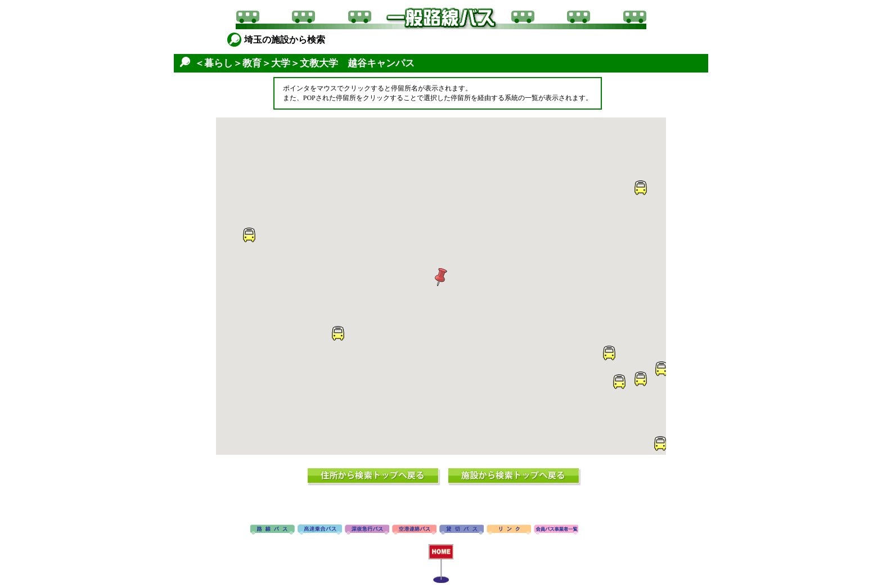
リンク (509, 530)
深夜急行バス (367, 530)
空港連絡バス (414, 530)
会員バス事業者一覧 (556, 530)
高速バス (320, 530)
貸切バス (462, 530)
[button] (441, 277)
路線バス (273, 530)
